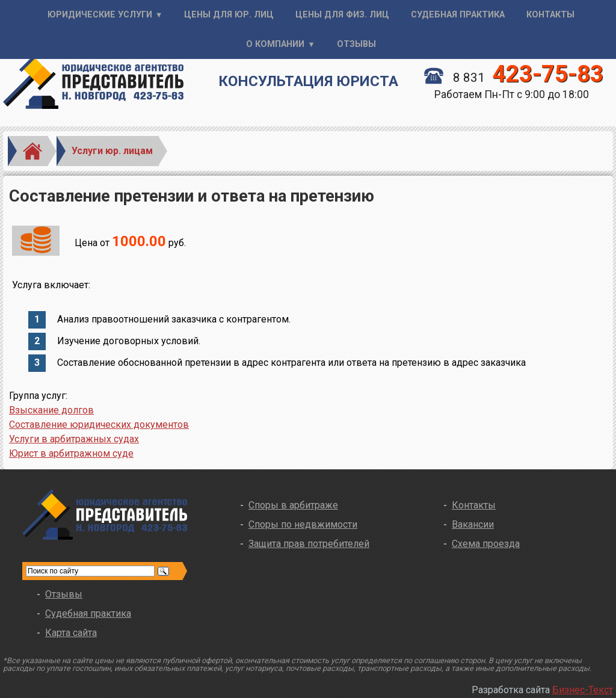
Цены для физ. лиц (342, 15)
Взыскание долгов (51, 410)
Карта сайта (71, 633)
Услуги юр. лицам (112, 151)
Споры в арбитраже (293, 505)
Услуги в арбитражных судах (74, 439)
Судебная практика (458, 15)
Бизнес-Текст (583, 690)
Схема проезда (486, 544)
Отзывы (356, 44)
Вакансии (473, 524)
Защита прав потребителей (309, 544)
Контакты (550, 15)
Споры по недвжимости (303, 524)
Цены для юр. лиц (229, 15)
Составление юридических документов (99, 425)
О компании (275, 44)
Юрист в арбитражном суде (71, 453)
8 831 (514, 78)
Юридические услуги (100, 15)
